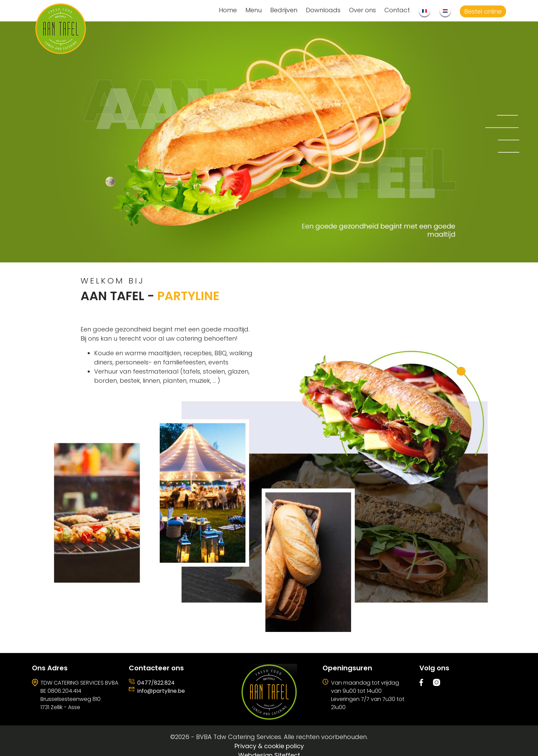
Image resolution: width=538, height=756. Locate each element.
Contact (397, 10)
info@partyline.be (161, 691)
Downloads (323, 10)
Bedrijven (284, 10)
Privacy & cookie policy (269, 746)
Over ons (362, 10)
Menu (254, 10)
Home (228, 10)
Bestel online (483, 11)
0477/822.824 (156, 683)
